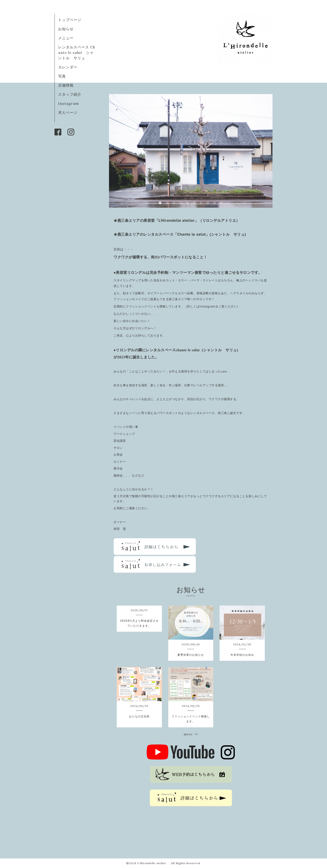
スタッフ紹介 (70, 94)
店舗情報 (66, 85)
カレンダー (68, 67)
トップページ (70, 20)
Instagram (68, 103)
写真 (62, 76)
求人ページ (68, 112)
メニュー (66, 38)
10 (221, 203)
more (191, 734)
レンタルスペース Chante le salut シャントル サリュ (77, 52)
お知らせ (66, 29)
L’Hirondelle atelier (153, 863)
